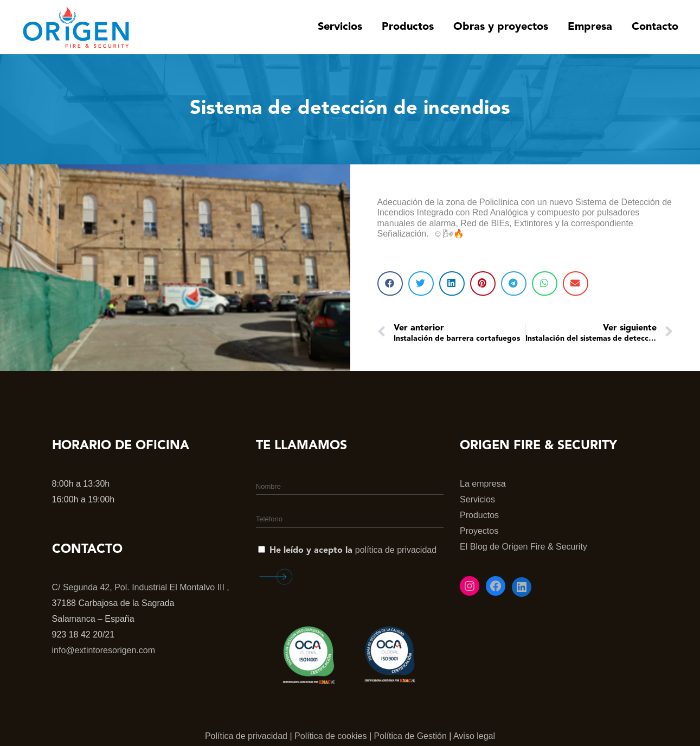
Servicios (477, 499)
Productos (479, 515)
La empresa (483, 484)
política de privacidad (396, 550)
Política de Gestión (410, 736)
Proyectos (479, 531)
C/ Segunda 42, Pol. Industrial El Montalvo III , (141, 587)
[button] (390, 283)
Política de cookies (330, 736)
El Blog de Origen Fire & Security (524, 547)
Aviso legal (474, 736)
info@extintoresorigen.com (104, 650)
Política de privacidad (246, 736)
